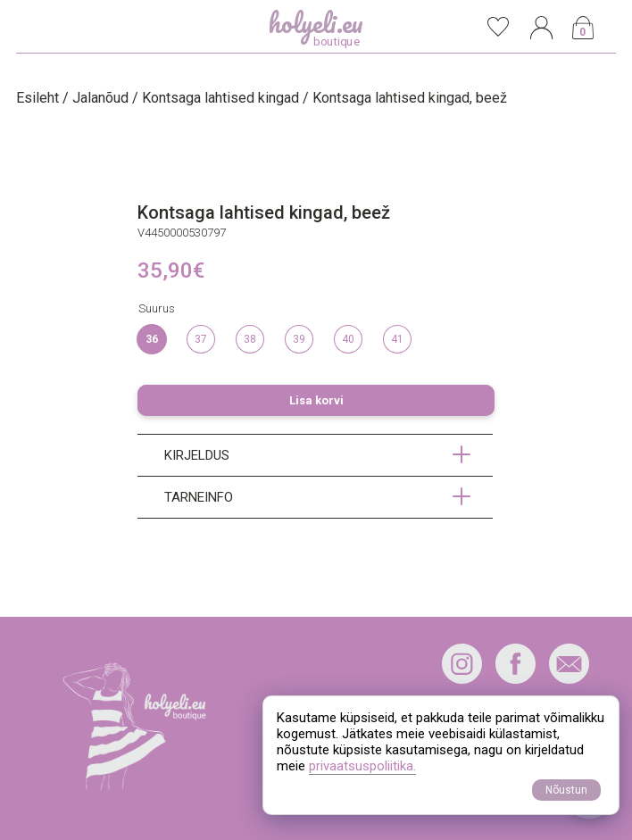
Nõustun (566, 790)
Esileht (37, 98)
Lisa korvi (316, 400)
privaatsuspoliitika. (362, 766)
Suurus (157, 308)
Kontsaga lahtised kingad (220, 98)
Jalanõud (100, 98)
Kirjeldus (197, 455)
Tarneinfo (199, 497)
